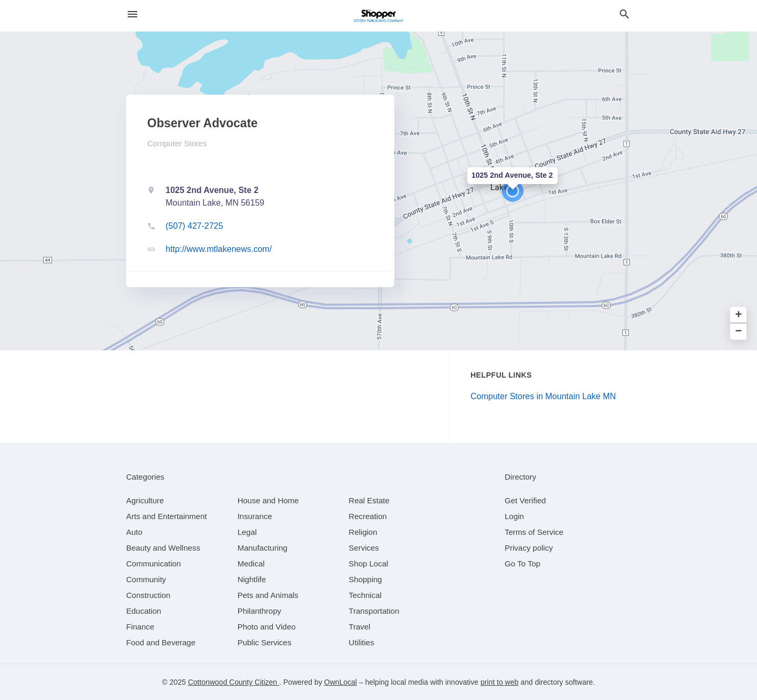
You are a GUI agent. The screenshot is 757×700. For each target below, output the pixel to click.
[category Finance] (140, 627)
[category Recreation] (368, 516)
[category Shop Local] (368, 564)
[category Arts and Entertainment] (166, 516)
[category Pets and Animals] (268, 595)
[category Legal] (247, 532)
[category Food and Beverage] (161, 642)
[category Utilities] (361, 642)
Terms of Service (534, 532)
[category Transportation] (374, 611)
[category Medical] (251, 564)
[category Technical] (365, 595)
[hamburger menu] (132, 14)
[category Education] (144, 611)
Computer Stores (177, 143)
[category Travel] (359, 627)
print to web (499, 682)
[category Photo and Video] (267, 627)
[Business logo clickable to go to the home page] (378, 16)
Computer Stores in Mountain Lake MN (543, 396)
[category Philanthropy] (259, 611)
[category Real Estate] (369, 500)
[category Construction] (148, 595)
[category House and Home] (268, 500)
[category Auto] (134, 532)
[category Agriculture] (145, 500)
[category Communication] (154, 564)
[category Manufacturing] (263, 548)
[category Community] (146, 579)
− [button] (739, 332)
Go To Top (523, 564)
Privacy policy (529, 548)
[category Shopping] (365, 579)
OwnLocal (341, 682)
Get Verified (525, 500)
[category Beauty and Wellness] (163, 548)
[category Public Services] (265, 642)
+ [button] (739, 315)
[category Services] (364, 548)
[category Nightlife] (252, 579)
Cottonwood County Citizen (233, 682)
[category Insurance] (255, 516)
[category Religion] (363, 532)
